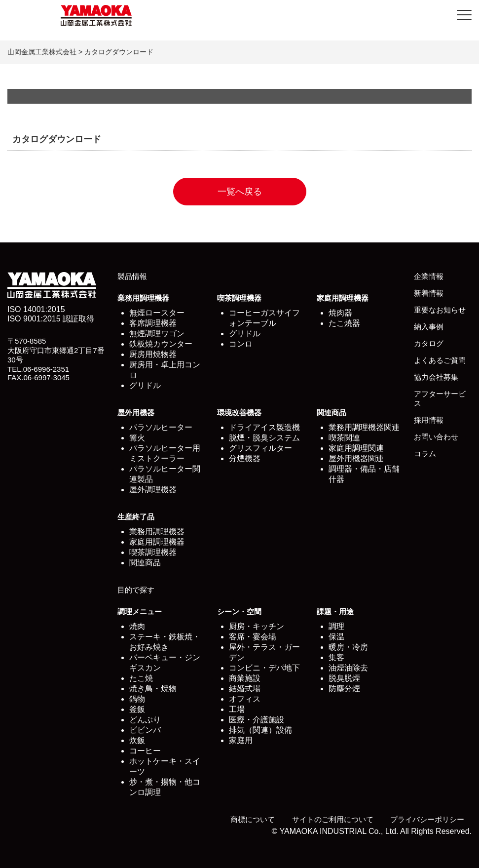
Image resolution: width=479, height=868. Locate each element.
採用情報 (429, 420)
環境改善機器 (239, 413)
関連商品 (332, 413)
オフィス (245, 699)
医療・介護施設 (257, 720)
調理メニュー (140, 612)
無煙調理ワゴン (157, 334)
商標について (253, 819)
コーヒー (145, 751)
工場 (237, 709)
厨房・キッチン (257, 626)
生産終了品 (136, 517)
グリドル (145, 385)
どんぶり (145, 720)
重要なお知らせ (440, 310)
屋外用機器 (136, 413)
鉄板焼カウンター (161, 344)
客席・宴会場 (253, 637)
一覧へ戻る (240, 192)
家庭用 (241, 740)
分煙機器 (245, 458)
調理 (336, 626)
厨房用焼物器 (153, 354)
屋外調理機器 (153, 490)
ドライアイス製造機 (264, 427)
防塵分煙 (344, 689)
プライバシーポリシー (427, 819)
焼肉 (137, 626)
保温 (336, 637)
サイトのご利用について (333, 819)
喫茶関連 (344, 438)
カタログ (429, 343)
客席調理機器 (153, 323)
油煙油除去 (348, 668)
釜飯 (137, 709)
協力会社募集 (436, 377)
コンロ (241, 344)
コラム (425, 454)
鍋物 (137, 699)
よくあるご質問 (440, 360)
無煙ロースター (157, 313)
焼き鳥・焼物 (153, 689)
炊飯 (137, 740)
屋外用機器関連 (356, 458)
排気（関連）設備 (260, 730)
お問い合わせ (436, 437)
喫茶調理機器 (239, 298)
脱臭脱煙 (344, 678)
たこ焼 (141, 678)
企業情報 (429, 276)
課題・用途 (335, 612)
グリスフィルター (260, 448)
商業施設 (245, 678)
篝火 (137, 438)
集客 (336, 657)
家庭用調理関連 (356, 448)
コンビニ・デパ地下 (264, 668)
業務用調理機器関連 (364, 427)
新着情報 (429, 293)
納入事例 (429, 327)
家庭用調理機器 (343, 298)
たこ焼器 (344, 323)
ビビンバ (145, 730)
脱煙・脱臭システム (264, 438)
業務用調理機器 (143, 298)
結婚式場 (245, 689)
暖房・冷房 (348, 647)
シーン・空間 (239, 612)
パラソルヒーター (161, 427)
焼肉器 (340, 313)
